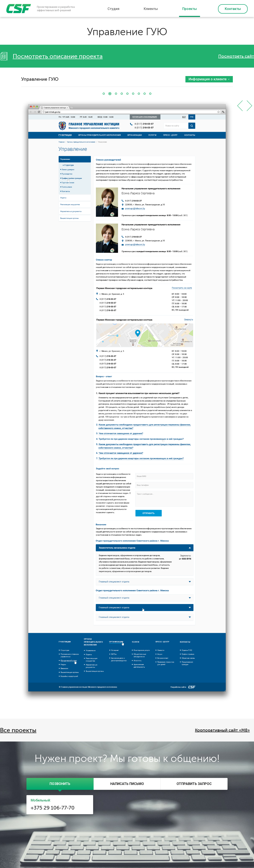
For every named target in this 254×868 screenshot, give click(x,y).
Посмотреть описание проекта (58, 56)
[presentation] (60, 784)
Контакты (233, 9)
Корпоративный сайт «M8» (222, 730)
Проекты (190, 9)
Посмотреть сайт (236, 56)
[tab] (60, 784)
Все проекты (18, 730)
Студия (113, 9)
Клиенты (151, 9)
